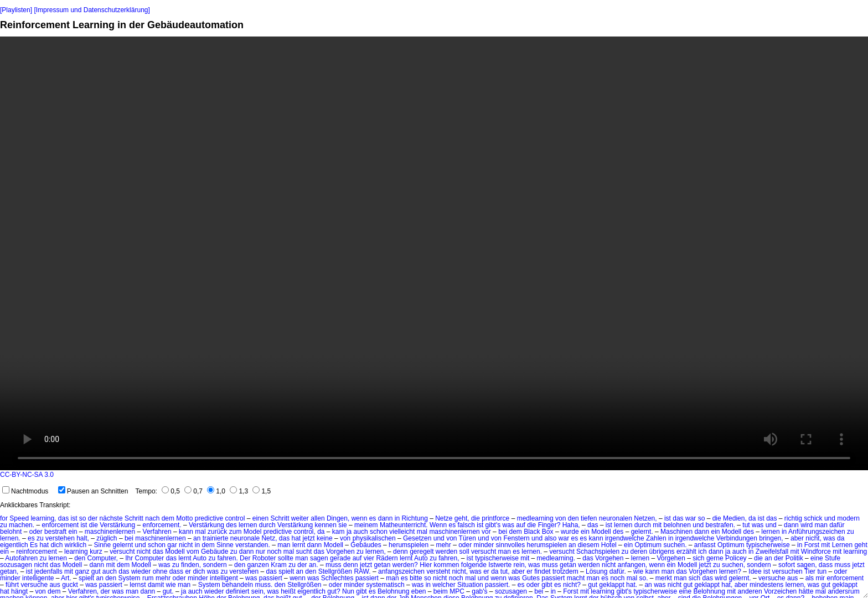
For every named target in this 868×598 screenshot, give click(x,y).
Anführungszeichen (817, 532)
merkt (664, 578)
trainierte (216, 538)
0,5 (171, 491)
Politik (794, 558)
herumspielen (409, 545)
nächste (111, 518)
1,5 (262, 491)
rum (148, 578)
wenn (360, 518)
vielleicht (402, 532)
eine (817, 558)
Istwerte (500, 565)
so (83, 518)
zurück (217, 532)
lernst (138, 585)
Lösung (596, 571)
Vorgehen (340, 552)
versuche (772, 578)
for (4, 518)
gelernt (123, 545)
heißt (288, 591)
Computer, (103, 558)
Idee (755, 571)
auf (521, 525)
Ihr (129, 558)
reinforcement (36, 552)
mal (200, 532)
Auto (200, 558)
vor (486, 532)
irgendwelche (625, 538)
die (476, 518)
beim (441, 591)
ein (73, 532)
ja (349, 532)
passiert (271, 578)
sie (342, 525)
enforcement (60, 525)
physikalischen (374, 538)
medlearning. (556, 558)
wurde (570, 532)
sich (698, 558)
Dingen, (338, 518)
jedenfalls (48, 571)
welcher (444, 585)
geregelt (422, 552)
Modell (601, 532)
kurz (96, 552)
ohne (160, 571)
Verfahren (157, 532)
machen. (22, 525)
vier (369, 558)
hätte (806, 591)
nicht (186, 545)
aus (792, 578)
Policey (736, 558)
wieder (141, 571)
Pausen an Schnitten (93, 491)
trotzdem (565, 571)
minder (484, 545)
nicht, (813, 538)
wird (807, 525)
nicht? (572, 585)
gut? (334, 591)
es (373, 518)
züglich (107, 538)
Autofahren (21, 558)
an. (314, 565)
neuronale (245, 538)
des (231, 525)
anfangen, (632, 565)
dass (826, 565)
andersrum (843, 591)
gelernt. (642, 532)
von (560, 518)
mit (657, 525)
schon (379, 532)
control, (304, 532)
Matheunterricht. (404, 525)
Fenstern (516, 538)
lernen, (376, 552)
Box (548, 532)
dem (168, 518)
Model (253, 532)
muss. (263, 585)
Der (245, 558)
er (188, 571)
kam (339, 532)
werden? (405, 565)
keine (325, 538)
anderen (750, 591)
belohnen (677, 525)
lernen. (10, 538)
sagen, (807, 565)
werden (446, 552)
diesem (589, 545)
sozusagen (16, 565)
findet (542, 571)
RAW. (362, 571)
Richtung (414, 518)
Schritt (134, 518)
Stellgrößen (335, 571)
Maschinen (676, 532)
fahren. (227, 558)
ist (74, 518)
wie (638, 571)
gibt (547, 585)
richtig (793, 518)
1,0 (216, 491)
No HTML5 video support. (434, 253)
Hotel (609, 545)
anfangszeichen (401, 571)
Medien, (735, 518)
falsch (466, 525)
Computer (150, 558)
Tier (810, 571)
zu (4, 525)
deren (639, 552)
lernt (299, 545)
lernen (248, 525)
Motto (184, 518)
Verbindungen (737, 538)
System (130, 578)
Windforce (816, 552)
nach (152, 518)
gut (96, 571)
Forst (812, 545)
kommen (446, 565)
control (235, 518)
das (63, 518)
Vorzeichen (780, 591)
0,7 (193, 491)
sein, (258, 591)
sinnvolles (511, 545)
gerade (340, 558)
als (810, 578)
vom (193, 552)
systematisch (385, 585)
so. (643, 578)
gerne (715, 558)
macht (576, 578)
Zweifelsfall (772, 552)
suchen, (733, 565)
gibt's (493, 525)
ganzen (258, 565)
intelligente (38, 578)
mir (820, 578)
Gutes (531, 578)
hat (296, 538)
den (573, 518)
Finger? (549, 525)
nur (260, 552)
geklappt (611, 585)
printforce (495, 518)
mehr (443, 545)
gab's (479, 591)
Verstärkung (117, 525)
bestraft (55, 532)
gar (172, 545)
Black (532, 532)
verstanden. (253, 545)
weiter (300, 518)
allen (317, 518)
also (550, 538)
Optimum (648, 545)
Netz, (269, 538)
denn (401, 552)
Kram (279, 565)
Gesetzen (417, 538)
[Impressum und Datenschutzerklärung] (92, 10)
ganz (82, 571)
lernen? (730, 571)
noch (274, 552)
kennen (326, 525)
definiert (238, 591)
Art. (66, 578)
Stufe (833, 558)
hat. (632, 585)
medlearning (535, 518)
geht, (462, 518)
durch (267, 525)
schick (813, 518)
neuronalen (616, 518)
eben (419, 591)
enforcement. (162, 525)
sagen (319, 558)
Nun (348, 591)
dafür (837, 525)
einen (260, 518)
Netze (444, 518)
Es (34, 545)
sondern (215, 565)
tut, (505, 571)
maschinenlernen (110, 532)
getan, (9, 571)
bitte (416, 578)
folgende (474, 565)
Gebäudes (366, 545)
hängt (19, 591)
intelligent (224, 578)
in (397, 518)
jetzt (309, 538)
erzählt (686, 552)
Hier (426, 565)
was (508, 525)
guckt (70, 585)
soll (464, 552)
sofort (787, 565)
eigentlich (14, 545)
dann (386, 518)
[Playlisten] (16, 10)
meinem (366, 525)
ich (702, 552)
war (691, 518)
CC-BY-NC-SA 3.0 (27, 475)
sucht (304, 552)
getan (382, 565)
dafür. (618, 571)
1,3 (239, 491)
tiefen (589, 518)
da (752, 518)
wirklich (76, 545)
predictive (209, 518)
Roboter (264, 558)
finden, (191, 565)
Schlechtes (337, 578)
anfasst (705, 545)
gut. (168, 591)
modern (848, 518)
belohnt (11, 532)
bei (503, 532)
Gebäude (215, 552)
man (821, 525)
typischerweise (768, 545)
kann (186, 532)
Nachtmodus (25, 491)
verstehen (60, 538)
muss (334, 565)
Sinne (102, 545)
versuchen (787, 571)
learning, (43, 518)
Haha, (571, 525)
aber (797, 538)
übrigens (662, 552)
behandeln (237, 585)
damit (156, 585)
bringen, (771, 538)
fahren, (449, 558)
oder (36, 532)
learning (76, 552)
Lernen (842, 545)
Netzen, (645, 518)
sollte (286, 558)
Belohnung (393, 591)
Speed (19, 518)
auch (361, 532)
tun (822, 571)
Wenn (438, 525)
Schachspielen (598, 552)
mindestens (766, 585)
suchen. (675, 545)
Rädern (387, 558)
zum (236, 532)
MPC (457, 591)
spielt (286, 571)
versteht (438, 571)
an (197, 538)
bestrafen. (720, 525)
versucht (122, 552)
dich (56, 545)
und (830, 518)
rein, (520, 565)
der (93, 518)
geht (861, 545)
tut (746, 525)
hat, (727, 585)
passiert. (497, 585)
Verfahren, (83, 591)
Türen (467, 538)
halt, (83, 538)
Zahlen (656, 538)
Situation (470, 585)
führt (12, 585)
